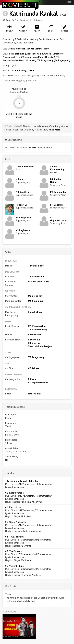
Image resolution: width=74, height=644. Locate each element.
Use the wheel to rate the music (19, 115)
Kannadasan (35, 335)
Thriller (31, 70)
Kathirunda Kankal (34, 13)
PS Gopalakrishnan (38, 383)
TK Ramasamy (36, 277)
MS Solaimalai (36, 301)
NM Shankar (35, 394)
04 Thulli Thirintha (15, 537)
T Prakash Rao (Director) (22, 54)
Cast (8, 159)
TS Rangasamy (36, 357)
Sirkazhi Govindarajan (40, 346)
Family (23, 70)
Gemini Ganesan (17, 49)
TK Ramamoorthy (38, 330)
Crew (8, 252)
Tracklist (10, 473)
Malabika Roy (35, 296)
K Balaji (20, 179)
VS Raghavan (23, 230)
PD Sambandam (59, 192)
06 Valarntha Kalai (15, 566)
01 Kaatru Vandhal (15, 493)
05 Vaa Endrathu (14, 551)
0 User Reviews (14, 140)
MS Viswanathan (37, 326)
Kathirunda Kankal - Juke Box (22, 481)
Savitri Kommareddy (38, 49)
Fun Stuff (11, 586)
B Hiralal (33, 379)
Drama (14, 70)
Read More (55, 130)
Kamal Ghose (35, 312)
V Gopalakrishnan (59, 219)
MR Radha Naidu (56, 181)
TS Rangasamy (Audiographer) (54, 60)
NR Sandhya (22, 192)
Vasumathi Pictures (39, 282)
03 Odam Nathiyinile (16, 522)
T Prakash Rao (36, 266)
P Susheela (34, 340)
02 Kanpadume (13, 507)
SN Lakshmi (57, 205)
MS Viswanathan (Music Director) (37, 57)
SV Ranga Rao (23, 218)
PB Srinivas (34, 343)
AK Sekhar (34, 368)
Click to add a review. (39, 148)
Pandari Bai (22, 205)
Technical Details (15, 407)
